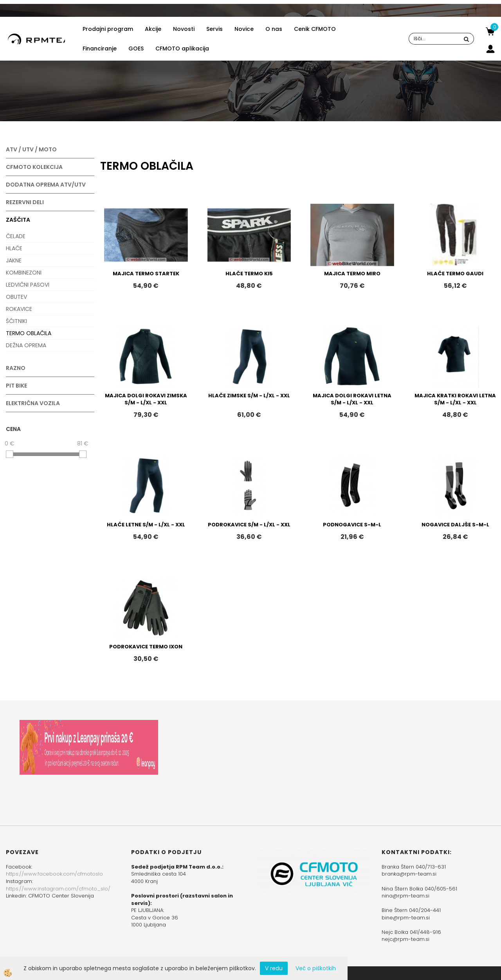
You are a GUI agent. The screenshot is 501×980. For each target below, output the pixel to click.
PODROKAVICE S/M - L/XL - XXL (249, 525)
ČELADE (16, 236)
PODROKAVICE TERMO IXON (146, 647)
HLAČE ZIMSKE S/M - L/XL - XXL (249, 396)
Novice (244, 29)
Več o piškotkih (316, 968)
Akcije (153, 29)
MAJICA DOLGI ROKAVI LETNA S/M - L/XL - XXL (352, 399)
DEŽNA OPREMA (26, 345)
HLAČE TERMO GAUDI (455, 274)
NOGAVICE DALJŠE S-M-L (455, 525)
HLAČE (14, 248)
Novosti (184, 29)
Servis (214, 29)
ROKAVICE (19, 309)
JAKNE (14, 260)
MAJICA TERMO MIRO (352, 274)
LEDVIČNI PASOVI (28, 285)
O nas (274, 29)
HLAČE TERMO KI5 (249, 274)
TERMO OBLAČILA (29, 333)
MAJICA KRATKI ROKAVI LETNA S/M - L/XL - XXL (455, 399)
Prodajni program (108, 29)
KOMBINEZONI (24, 273)
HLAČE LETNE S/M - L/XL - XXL (146, 525)
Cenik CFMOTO (315, 29)
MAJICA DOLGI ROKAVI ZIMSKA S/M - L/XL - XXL (146, 399)
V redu (274, 968)
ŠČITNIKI (16, 321)
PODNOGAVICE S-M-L (352, 525)
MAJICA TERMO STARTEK (146, 274)
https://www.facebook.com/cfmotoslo (54, 874)
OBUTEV (16, 297)
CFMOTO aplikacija (182, 48)
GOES (136, 48)
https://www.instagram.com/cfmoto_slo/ (58, 889)
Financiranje (100, 48)
